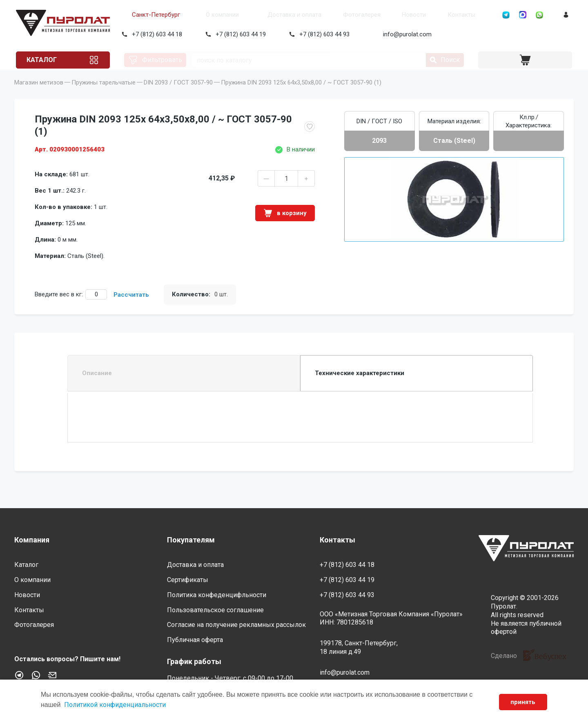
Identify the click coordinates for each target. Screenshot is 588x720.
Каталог (46, 60)
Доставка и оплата (271, 15)
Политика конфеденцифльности (217, 595)
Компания (32, 540)
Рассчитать (131, 306)
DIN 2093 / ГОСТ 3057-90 (178, 94)
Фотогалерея (332, 15)
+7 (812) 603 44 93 (323, 34)
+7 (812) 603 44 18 (155, 34)
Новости (378, 15)
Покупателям (191, 540)
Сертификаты (188, 580)
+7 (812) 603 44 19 (239, 34)
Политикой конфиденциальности (115, 705)
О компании (205, 15)
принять (522, 702)
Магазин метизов (39, 94)
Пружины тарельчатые (104, 94)
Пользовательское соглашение (215, 610)
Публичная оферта (195, 640)
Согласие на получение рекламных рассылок (236, 625)
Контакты (419, 15)
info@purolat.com (406, 34)
